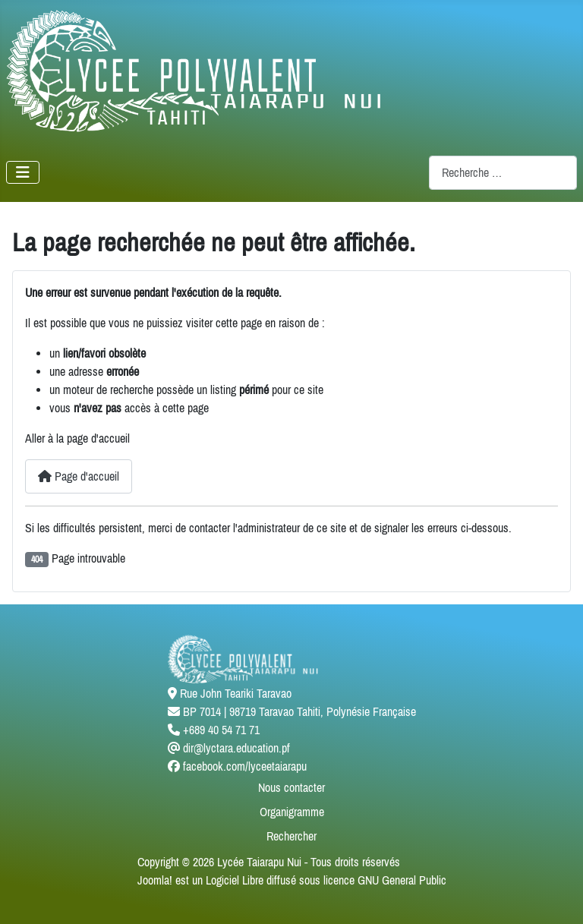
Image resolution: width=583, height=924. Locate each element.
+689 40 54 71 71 (221, 730)
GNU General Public (402, 880)
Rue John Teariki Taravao (236, 693)
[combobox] (503, 173)
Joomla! (155, 880)
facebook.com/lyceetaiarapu (245, 766)
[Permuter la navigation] (23, 172)
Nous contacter (291, 787)
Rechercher (291, 836)
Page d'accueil (79, 476)
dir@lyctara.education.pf (236, 748)
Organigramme (292, 812)
